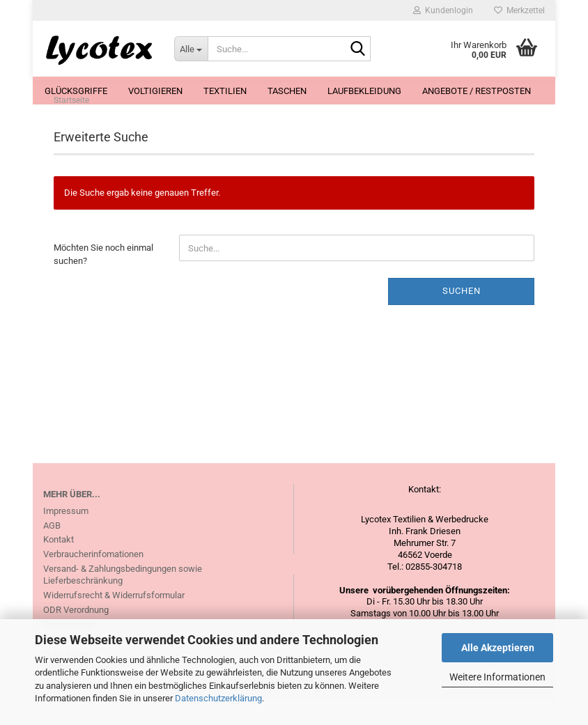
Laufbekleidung (364, 91)
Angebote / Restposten (477, 91)
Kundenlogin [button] (443, 10)
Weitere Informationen (497, 677)
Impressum (66, 535)
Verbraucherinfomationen (93, 578)
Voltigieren (155, 91)
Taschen (287, 91)
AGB (52, 549)
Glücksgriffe (76, 91)
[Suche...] (191, 49)
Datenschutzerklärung (218, 698)
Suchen (462, 315)
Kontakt (59, 564)
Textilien (225, 91)
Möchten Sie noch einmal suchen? (103, 279)
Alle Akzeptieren (498, 648)
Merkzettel (519, 10)
